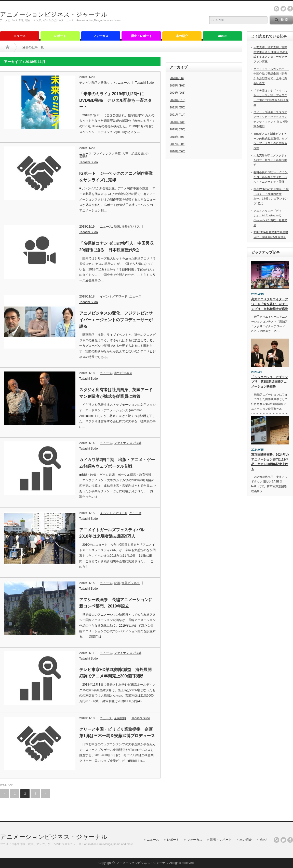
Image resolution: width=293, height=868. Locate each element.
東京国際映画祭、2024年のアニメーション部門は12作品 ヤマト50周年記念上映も (270, 462)
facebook (290, 9)
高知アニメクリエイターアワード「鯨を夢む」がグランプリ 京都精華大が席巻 (270, 304)
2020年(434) (177, 122)
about (223, 36)
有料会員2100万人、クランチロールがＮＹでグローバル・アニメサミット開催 (271, 177)
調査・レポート (141, 36)
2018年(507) (177, 137)
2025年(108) (177, 85)
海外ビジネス (131, 227)
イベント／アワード (114, 296)
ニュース (20, 36)
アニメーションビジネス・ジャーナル (54, 14)
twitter (283, 9)
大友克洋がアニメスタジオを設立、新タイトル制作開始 (270, 160)
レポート (60, 36)
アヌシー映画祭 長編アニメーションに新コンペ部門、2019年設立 (116, 603)
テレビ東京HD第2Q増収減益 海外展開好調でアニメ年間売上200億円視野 (115, 673)
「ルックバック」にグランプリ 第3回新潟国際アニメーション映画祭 (270, 382)
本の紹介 (182, 36)
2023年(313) (177, 100)
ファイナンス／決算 (107, 154)
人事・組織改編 (133, 154)
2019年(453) (177, 129)
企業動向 (120, 718)
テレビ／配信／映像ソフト (98, 83)
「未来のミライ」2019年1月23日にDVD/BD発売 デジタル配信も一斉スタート (116, 100)
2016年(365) (177, 151)
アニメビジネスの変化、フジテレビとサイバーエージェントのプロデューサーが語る (116, 320)
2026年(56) (177, 78)
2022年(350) (177, 107)
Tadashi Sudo (145, 83)
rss (276, 9)
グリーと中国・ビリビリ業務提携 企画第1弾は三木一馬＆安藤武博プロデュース (117, 733)
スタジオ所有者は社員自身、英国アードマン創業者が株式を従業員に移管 (116, 393)
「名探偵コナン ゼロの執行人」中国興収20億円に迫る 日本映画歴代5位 (116, 247)
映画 (117, 227)
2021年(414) (177, 115)
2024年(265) (177, 93)
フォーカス (101, 36)
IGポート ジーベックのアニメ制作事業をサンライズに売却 (116, 177)
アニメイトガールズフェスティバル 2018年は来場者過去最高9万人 (114, 533)
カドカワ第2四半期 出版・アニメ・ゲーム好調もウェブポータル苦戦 (117, 463)
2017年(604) (177, 144)
